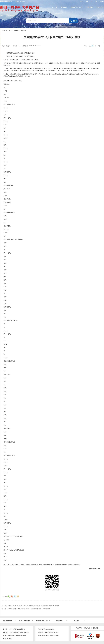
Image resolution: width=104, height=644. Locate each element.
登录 (81, 1)
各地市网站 (59, 621)
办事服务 (89, 7)
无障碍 (102, 1)
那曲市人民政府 (20, 1)
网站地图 (87, 628)
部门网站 (77, 621)
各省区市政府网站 (25, 621)
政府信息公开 (77, 7)
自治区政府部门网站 (42, 621)
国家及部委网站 (8, 621)
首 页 (55, 7)
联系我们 (96, 628)
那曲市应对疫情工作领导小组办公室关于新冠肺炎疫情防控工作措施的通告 (29, 609)
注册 (87, 1)
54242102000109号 (52, 636)
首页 (11, 31)
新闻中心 (64, 7)
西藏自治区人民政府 (6, 1)
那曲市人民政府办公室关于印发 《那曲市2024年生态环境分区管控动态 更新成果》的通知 (33, 606)
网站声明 (79, 628)
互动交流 (100, 7)
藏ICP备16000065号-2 (52, 632)
